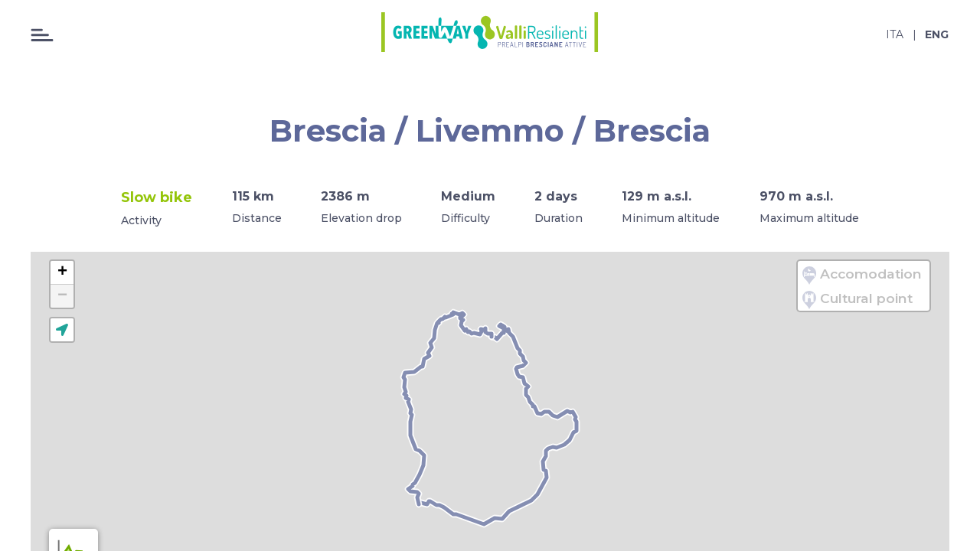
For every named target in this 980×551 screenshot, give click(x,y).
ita (895, 34)
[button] (62, 273)
